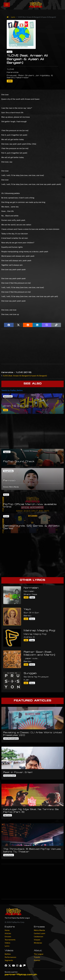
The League (39, 954)
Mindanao (38, 943)
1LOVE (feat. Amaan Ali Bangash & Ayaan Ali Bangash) (25, 376)
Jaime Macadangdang (11, 738)
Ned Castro (8, 815)
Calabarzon (39, 936)
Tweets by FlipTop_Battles (12, 390)
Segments (9, 960)
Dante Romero (9, 855)
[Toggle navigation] (7, 5)
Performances (10, 957)
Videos (7, 943)
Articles (8, 933)
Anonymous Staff (10, 776)
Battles (8, 954)
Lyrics (13, 17)
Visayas (37, 940)
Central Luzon (40, 933)
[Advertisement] (32, 346)
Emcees (8, 936)
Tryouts (37, 957)
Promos (37, 960)
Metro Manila (39, 930)
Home (7, 930)
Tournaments (10, 940)
